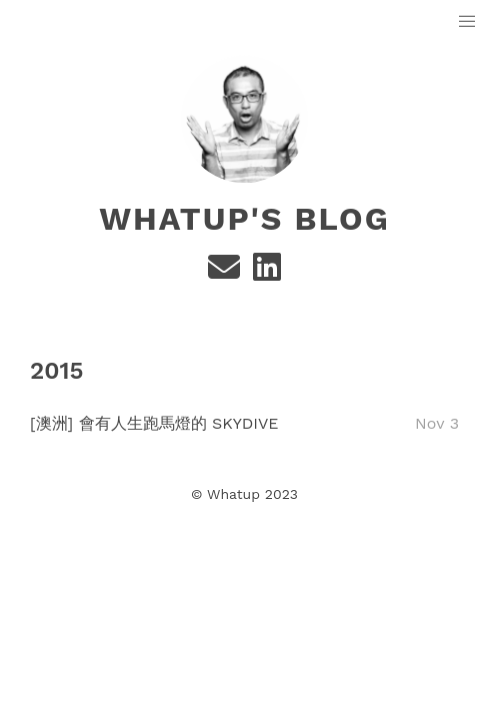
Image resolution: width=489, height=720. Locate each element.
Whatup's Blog (244, 219)
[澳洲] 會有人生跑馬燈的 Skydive (154, 422)
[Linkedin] (267, 273)
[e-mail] (226, 273)
